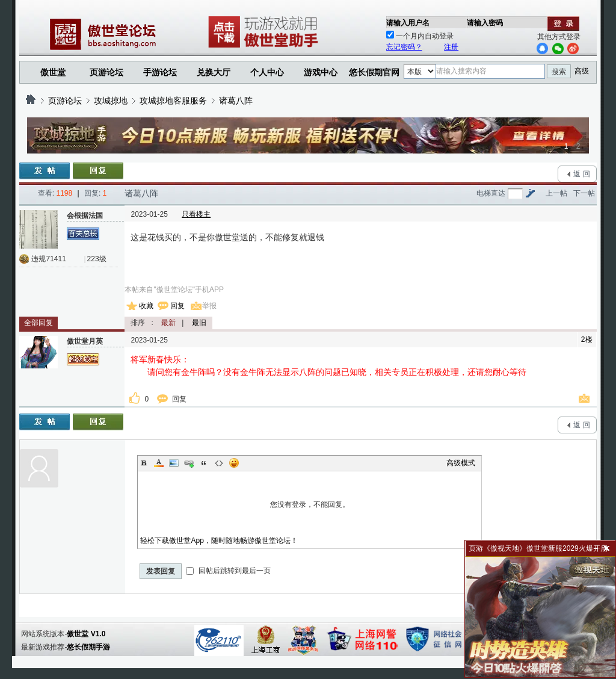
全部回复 (38, 323)
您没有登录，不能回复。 (309, 504)
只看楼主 (196, 214)
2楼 (587, 339)
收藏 (146, 306)
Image (174, 463)
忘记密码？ (404, 47)
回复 (177, 306)
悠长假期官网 (374, 72)
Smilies (234, 463)
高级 (582, 71)
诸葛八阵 (236, 101)
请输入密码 (485, 23)
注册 (451, 47)
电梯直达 (491, 193)
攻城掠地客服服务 (173, 101)
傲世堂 (53, 72)
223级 (97, 259)
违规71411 (48, 259)
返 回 (581, 174)
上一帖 (556, 193)
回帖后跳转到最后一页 (228, 571)
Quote (204, 463)
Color (159, 463)
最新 (168, 323)
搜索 (559, 72)
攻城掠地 (111, 101)
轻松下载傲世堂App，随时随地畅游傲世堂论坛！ (219, 541)
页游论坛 (106, 72)
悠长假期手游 (88, 647)
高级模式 (461, 463)
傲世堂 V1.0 (86, 634)
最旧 (199, 323)
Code (219, 463)
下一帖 (584, 193)
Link (189, 463)
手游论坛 (160, 72)
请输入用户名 (408, 23)
